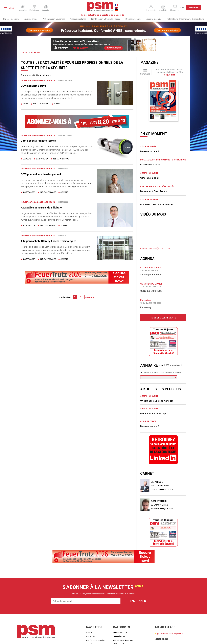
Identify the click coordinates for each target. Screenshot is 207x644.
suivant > (90, 297)
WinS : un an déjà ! (150, 137)
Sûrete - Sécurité (11, 19)
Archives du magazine (95, 599)
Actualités (35, 52)
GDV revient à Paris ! (151, 124)
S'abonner (196, 7)
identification (42, 159)
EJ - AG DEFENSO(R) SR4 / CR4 (155, 208)
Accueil (24, 52)
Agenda (90, 603)
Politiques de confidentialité (179, 639)
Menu (9, 8)
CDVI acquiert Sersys (34, 86)
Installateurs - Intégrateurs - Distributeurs (185, 19)
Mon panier (160, 623)
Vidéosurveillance (78, 19)
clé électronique (41, 104)
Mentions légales (85, 639)
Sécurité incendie (154, 19)
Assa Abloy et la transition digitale (41, 208)
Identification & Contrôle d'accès (106, 19)
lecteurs (27, 159)
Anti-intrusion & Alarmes (54, 19)
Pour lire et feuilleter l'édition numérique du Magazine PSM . (170, 72)
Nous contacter (93, 619)
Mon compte (161, 620)
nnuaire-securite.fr (163, 605)
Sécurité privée (31, 19)
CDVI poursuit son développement (41, 174)
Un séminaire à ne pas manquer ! (157, 360)
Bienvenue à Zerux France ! (154, 151)
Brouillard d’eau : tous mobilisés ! (157, 164)
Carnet (89, 611)
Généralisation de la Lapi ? (154, 373)
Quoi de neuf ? (92, 607)
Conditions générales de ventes (130, 639)
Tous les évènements (163, 277)
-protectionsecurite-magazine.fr (169, 593)
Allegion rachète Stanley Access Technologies (49, 241)
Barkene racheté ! (149, 111)
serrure (57, 104)
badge (26, 104)
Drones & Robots (133, 19)
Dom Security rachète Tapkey (38, 141)
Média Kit (90, 615)
